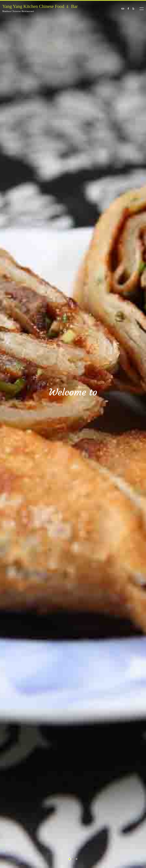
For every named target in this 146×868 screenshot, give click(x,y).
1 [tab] (70, 859)
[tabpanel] (73, 434)
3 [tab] (77, 859)
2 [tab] (73, 859)
